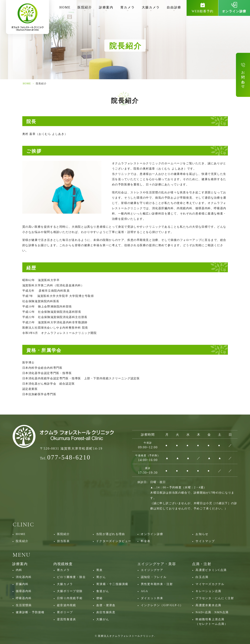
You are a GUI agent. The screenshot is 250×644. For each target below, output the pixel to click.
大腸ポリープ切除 (70, 591)
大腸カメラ (151, 7)
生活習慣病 (24, 605)
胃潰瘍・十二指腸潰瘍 (112, 584)
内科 (19, 570)
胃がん (101, 577)
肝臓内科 (22, 584)
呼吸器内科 (24, 598)
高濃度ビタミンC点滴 (211, 570)
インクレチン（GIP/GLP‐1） (162, 605)
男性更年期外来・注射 (157, 584)
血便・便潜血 (106, 605)
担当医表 (64, 541)
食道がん (103, 591)
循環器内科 (24, 591)
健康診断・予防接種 (30, 612)
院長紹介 (22, 541)
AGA (145, 591)
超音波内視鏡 (66, 605)
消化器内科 (24, 577)
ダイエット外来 (152, 598)
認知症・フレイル (154, 577)
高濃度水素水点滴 (208, 605)
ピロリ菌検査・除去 (71, 577)
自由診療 (174, 7)
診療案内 (106, 7)
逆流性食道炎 (66, 619)
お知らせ (202, 534)
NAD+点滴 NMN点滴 (212, 612)
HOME (65, 7)
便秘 (99, 598)
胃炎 (99, 570)
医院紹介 (85, 7)
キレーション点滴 (208, 591)
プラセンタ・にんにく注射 (215, 598)
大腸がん (103, 619)
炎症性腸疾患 (106, 612)
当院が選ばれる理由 (111, 534)
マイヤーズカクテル (210, 584)
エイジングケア (152, 570)
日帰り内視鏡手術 (70, 598)
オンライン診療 (152, 534)
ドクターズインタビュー (114, 541)
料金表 (146, 541)
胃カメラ (128, 7)
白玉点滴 (202, 577)
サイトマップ (205, 541)
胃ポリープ (65, 612)
